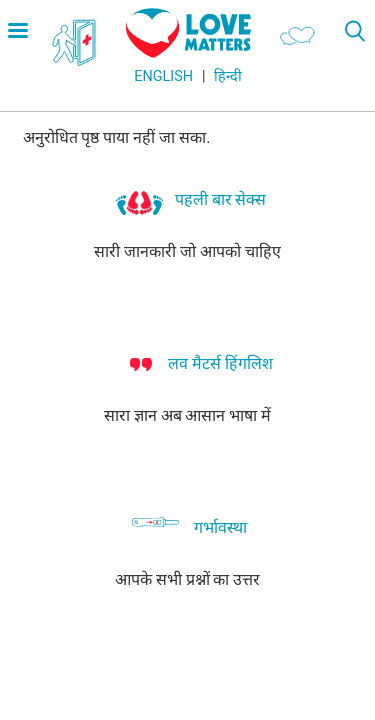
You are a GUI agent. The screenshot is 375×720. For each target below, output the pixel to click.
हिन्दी (228, 76)
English (163, 76)
